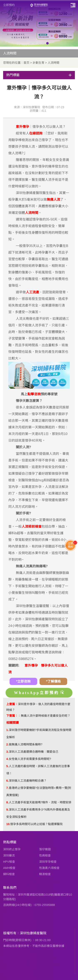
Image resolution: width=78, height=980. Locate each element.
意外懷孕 (31, 666)
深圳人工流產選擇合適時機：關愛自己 (33, 752)
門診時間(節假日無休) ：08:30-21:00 (27, 940)
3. (7, 752)
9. (7, 810)
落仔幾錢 (45, 849)
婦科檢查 (9, 874)
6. (7, 781)
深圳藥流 (9, 855)
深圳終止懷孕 (12, 849)
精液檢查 (45, 874)
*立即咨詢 (23, 681)
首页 (26, 63)
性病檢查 (45, 855)
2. (7, 744)
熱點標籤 (10, 842)
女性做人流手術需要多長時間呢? (30, 759)
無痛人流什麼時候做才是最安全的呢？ (46, 716)
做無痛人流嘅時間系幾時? (26, 744)
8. (7, 802)
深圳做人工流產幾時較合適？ (28, 781)
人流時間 (53, 63)
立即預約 (9, 5)
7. (7, 788)
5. (7, 766)
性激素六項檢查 (49, 868)
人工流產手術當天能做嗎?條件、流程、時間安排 (40, 802)
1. (7, 730)
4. (7, 759)
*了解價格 (53, 681)
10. (8, 824)
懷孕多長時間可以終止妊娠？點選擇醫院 (36, 824)
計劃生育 (38, 63)
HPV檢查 (9, 862)
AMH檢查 (9, 868)
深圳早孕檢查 (48, 862)
